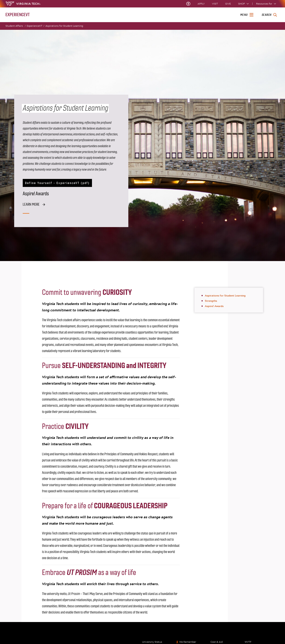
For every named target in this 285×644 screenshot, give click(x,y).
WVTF (248, 642)
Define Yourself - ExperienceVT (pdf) (57, 183)
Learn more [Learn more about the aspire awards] (31, 204)
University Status (152, 642)
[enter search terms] (269, 15)
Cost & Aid (217, 642)
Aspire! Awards (214, 306)
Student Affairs (16, 26)
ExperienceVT (36, 26)
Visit (215, 4)
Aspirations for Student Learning (64, 26)
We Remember (188, 642)
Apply (201, 4)
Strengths (211, 301)
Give (228, 4)
